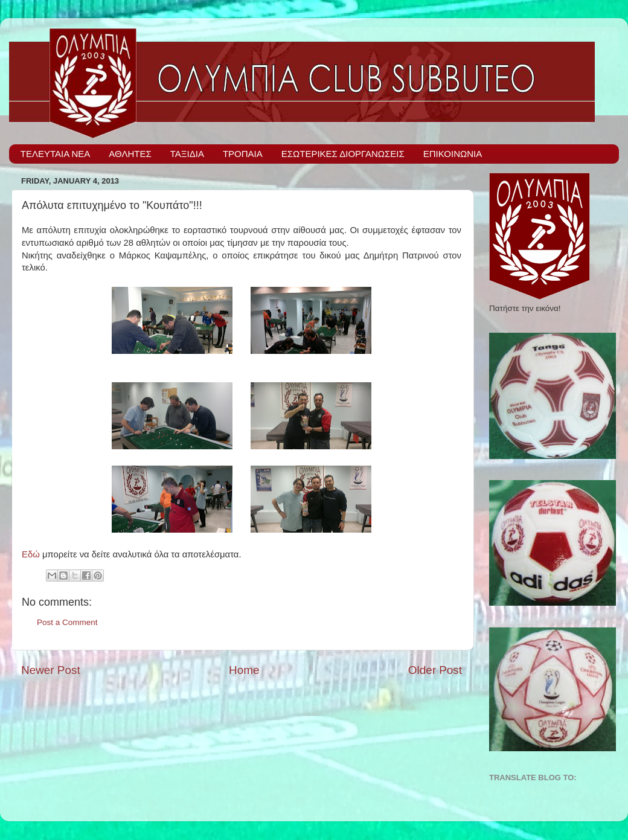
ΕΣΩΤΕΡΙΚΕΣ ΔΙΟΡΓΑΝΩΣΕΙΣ (343, 154)
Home (244, 670)
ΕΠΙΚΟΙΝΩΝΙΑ (453, 154)
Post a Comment (67, 622)
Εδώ (31, 554)
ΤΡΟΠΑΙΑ (243, 154)
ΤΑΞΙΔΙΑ (187, 154)
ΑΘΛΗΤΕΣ (130, 154)
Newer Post (51, 670)
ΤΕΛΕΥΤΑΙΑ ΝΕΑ (56, 154)
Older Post (435, 670)
